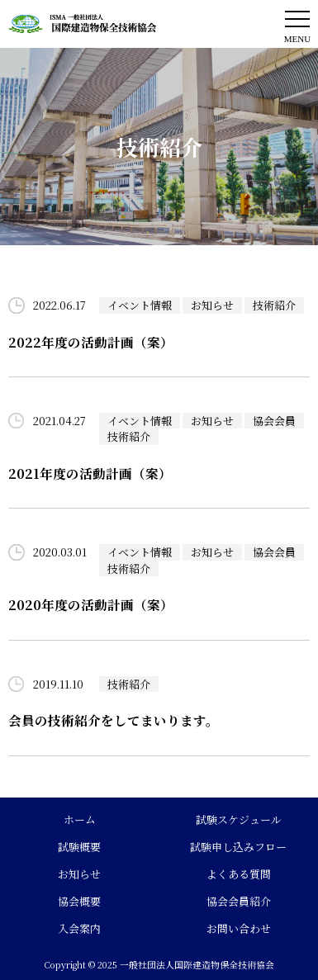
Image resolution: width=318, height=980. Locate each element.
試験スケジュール (239, 819)
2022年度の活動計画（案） (91, 342)
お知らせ (212, 305)
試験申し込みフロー (238, 847)
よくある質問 (239, 874)
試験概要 (79, 847)
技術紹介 (274, 305)
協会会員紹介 (239, 901)
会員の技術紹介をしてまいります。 (114, 720)
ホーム (80, 819)
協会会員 (274, 421)
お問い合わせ (239, 928)
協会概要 (79, 901)
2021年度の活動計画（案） (90, 473)
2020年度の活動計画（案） (91, 604)
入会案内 (79, 928)
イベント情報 (140, 305)
